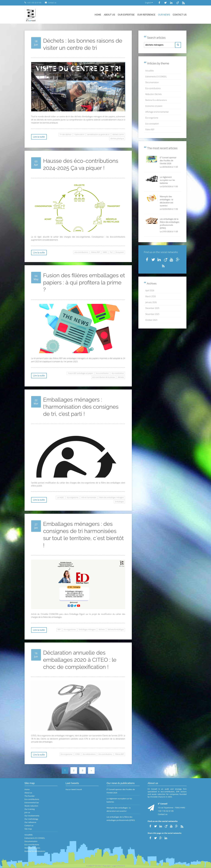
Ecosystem (120, 252)
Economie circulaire (154, 106)
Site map (28, 829)
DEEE (105, 252)
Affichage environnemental (157, 112)
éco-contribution (102, 373)
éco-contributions (81, 252)
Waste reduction (31, 806)
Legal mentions (118, 865)
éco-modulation (118, 373)
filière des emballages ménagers (111, 497)
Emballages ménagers (87, 630)
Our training (30, 809)
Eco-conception (152, 124)
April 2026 (150, 290)
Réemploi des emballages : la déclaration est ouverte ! (119, 809)
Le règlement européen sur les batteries (119, 800)
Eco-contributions (105, 754)
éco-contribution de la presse (104, 377)
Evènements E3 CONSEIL (156, 77)
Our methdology (31, 819)
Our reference (146, 15)
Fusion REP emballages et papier (81, 373)
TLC (111, 252)
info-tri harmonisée (89, 497)
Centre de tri (79, 134)
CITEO (78, 754)
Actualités (150, 71)
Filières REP (96, 252)
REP (59, 630)
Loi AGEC (60, 497)
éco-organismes (70, 630)
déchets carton (118, 134)
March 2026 (151, 296)
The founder (30, 796)
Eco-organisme (73, 497)
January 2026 (151, 302)
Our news (164, 15)
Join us (27, 812)
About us (109, 15)
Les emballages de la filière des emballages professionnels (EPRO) (121, 819)
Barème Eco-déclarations (156, 100)
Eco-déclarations (89, 754)
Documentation (152, 82)
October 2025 (151, 320)
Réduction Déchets (154, 94)
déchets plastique (117, 139)
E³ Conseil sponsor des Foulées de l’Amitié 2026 (121, 791)
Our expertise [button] (126, 15)
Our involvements (32, 816)
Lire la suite (39, 137)
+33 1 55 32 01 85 (166, 811)
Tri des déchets (66, 134)
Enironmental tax (32, 803)
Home (98, 15)
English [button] (149, 3)
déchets (121, 377)
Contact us (180, 15)
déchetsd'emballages (116, 630)
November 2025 (152, 314)
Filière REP (150, 130)
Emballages (120, 502)
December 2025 (152, 308)
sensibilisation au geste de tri (98, 134)
